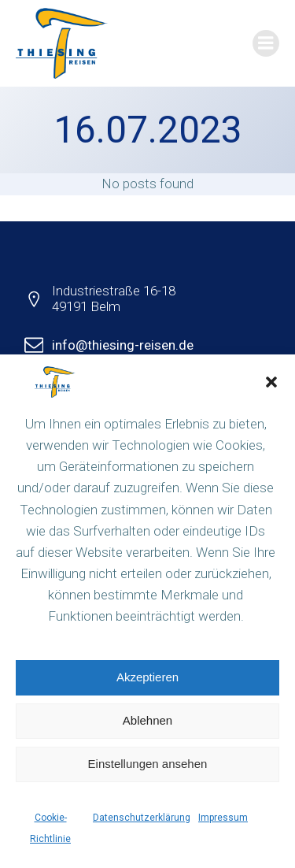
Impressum (223, 818)
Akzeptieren (147, 677)
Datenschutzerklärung (142, 818)
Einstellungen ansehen (148, 764)
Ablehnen (147, 720)
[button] (271, 382)
